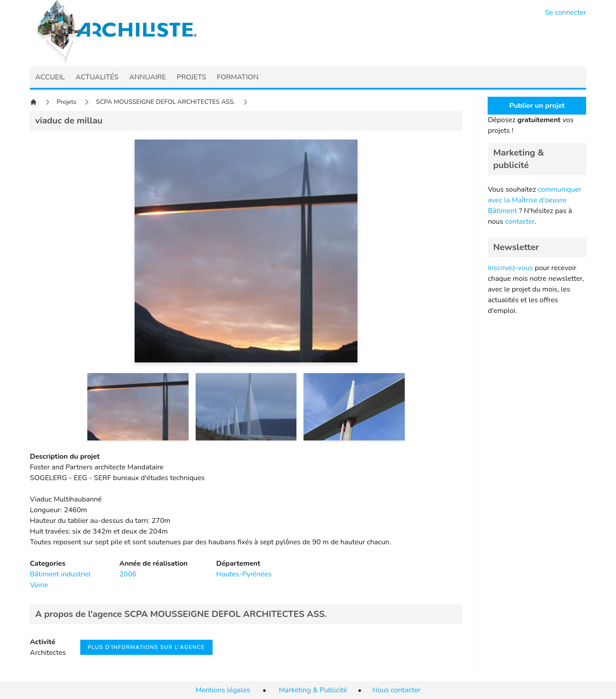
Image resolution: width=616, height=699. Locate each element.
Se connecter (566, 12)
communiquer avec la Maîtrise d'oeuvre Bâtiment (534, 200)
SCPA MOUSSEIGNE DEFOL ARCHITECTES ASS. (165, 102)
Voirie (39, 585)
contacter (520, 222)
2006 (128, 574)
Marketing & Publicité (313, 690)
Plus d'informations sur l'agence (146, 647)
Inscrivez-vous (510, 268)
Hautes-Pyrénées (244, 574)
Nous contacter (396, 690)
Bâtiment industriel (60, 574)
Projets (66, 102)
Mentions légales (223, 690)
